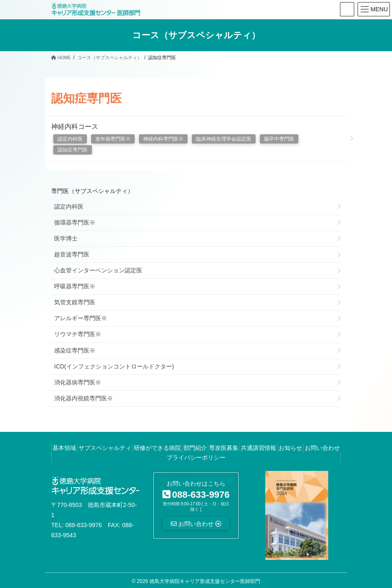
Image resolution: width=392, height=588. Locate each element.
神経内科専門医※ (163, 139)
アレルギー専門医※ (81, 318)
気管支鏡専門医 (75, 302)
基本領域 (64, 448)
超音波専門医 (72, 254)
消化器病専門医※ (78, 382)
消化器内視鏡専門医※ (84, 398)
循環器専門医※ (75, 222)
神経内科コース (75, 127)
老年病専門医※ (113, 139)
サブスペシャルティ (105, 448)
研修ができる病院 (157, 448)
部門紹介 (195, 448)
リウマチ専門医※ (78, 334)
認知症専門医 (73, 150)
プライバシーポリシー (196, 457)
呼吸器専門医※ (75, 286)
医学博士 (66, 238)
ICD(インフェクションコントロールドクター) (114, 366)
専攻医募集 (224, 448)
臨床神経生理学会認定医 (224, 139)
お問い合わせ (322, 448)
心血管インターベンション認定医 (98, 270)
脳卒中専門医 (279, 139)
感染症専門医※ (75, 350)
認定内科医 (70, 139)
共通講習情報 (259, 448)
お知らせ (290, 448)
